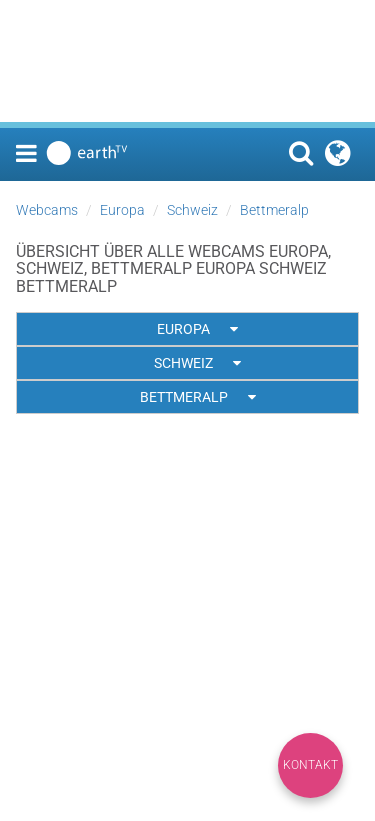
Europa (122, 210)
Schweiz (192, 210)
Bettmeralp (274, 210)
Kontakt (310, 765)
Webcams (47, 210)
